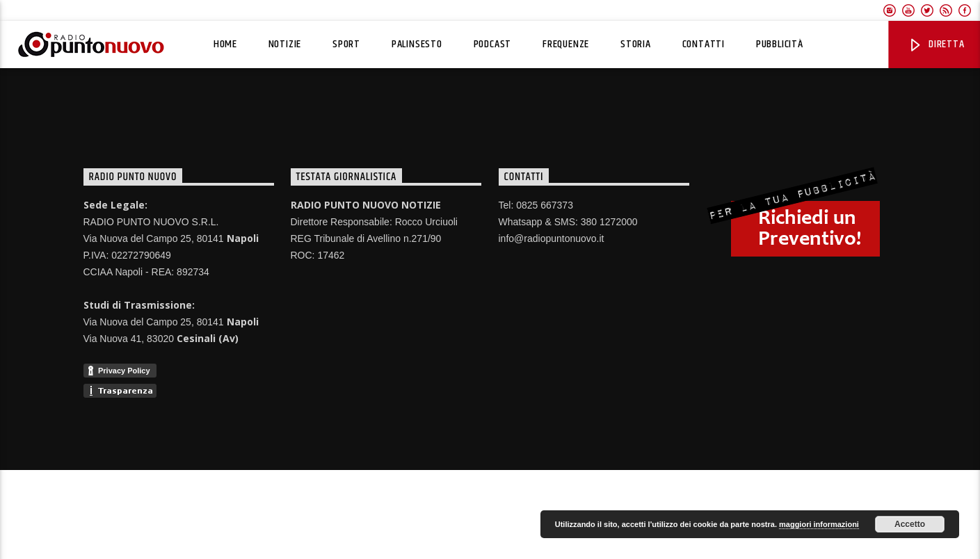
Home (225, 44)
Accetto (910, 524)
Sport (346, 44)
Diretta (936, 44)
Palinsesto (417, 44)
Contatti (704, 44)
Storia (636, 44)
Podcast (493, 44)
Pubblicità (780, 44)
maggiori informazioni (819, 524)
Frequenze (566, 44)
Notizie (285, 44)
